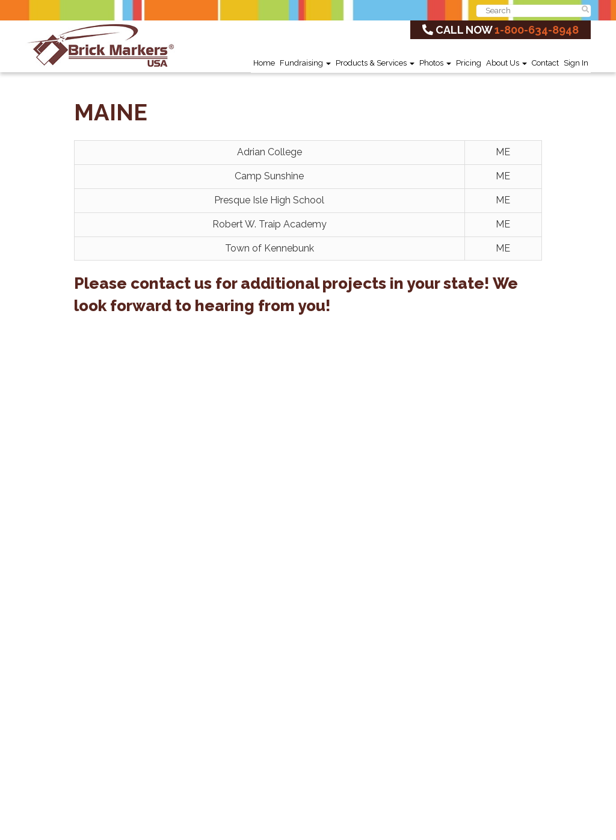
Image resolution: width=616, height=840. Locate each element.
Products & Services (375, 63)
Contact (545, 63)
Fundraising (305, 63)
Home (264, 63)
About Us (507, 63)
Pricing (469, 63)
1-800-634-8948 (537, 30)
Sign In (576, 63)
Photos (435, 63)
